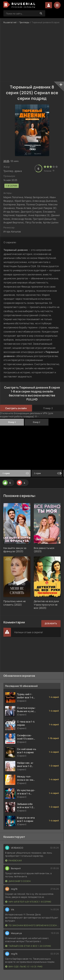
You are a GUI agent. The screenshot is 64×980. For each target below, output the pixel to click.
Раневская (14, 861)
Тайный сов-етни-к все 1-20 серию (28, 946)
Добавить (51, 623)
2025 (6, 161)
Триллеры (24, 22)
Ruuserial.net (10, 22)
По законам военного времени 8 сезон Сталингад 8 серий (32, 925)
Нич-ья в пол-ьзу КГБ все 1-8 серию (28, 902)
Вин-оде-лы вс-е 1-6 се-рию (24, 967)
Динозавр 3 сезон (18, 881)
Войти (49, 5)
